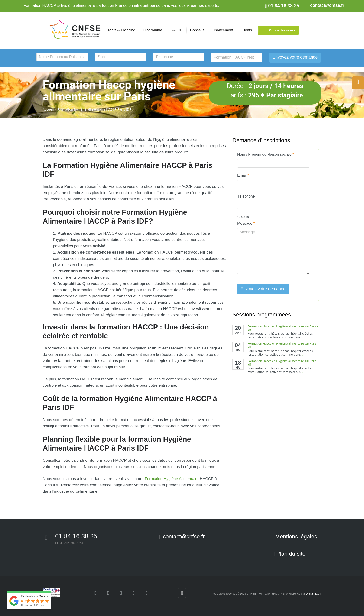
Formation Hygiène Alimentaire (172, 479)
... (302, 337)
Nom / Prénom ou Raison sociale (266, 154)
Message (246, 223)
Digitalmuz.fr (314, 594)
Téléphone (246, 196)
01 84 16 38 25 (76, 536)
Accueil (48, 109)
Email (243, 175)
